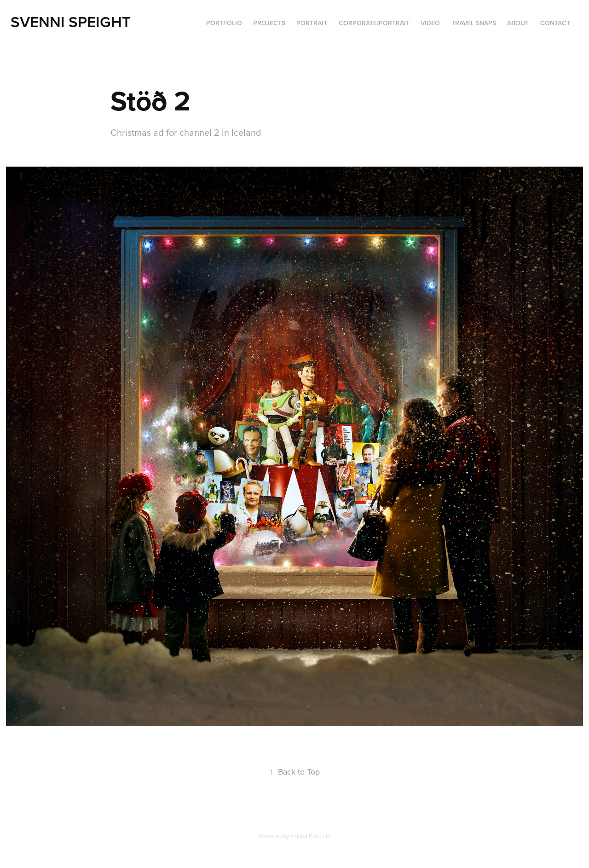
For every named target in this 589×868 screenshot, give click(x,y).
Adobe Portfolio (310, 836)
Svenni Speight (71, 22)
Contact (555, 23)
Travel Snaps (474, 23)
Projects (269, 23)
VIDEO (430, 23)
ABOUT (518, 23)
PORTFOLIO (224, 23)
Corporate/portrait (374, 23)
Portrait (312, 23)
